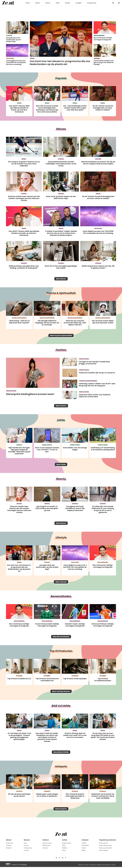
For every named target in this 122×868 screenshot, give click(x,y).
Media (84, 850)
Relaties (65, 848)
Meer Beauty (61, 529)
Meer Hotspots (61, 820)
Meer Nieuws (61, 279)
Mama (28, 3)
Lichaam (26, 850)
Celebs (84, 848)
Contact (113, 865)
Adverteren (93, 865)
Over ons (87, 865)
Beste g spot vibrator (106, 848)
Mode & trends (47, 843)
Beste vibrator (104, 843)
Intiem (64, 850)
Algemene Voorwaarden (104, 865)
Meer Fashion (61, 409)
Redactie (81, 865)
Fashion (48, 3)
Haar (25, 843)
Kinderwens (10, 843)
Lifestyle (68, 3)
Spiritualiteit (85, 845)
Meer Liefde (61, 469)
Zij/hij (64, 845)
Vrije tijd (84, 843)
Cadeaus (45, 848)
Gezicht (26, 845)
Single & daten (67, 843)
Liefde (58, 3)
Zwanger (9, 845)
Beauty (38, 3)
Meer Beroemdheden (61, 645)
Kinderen (9, 848)
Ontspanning (28, 848)
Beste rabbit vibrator (106, 845)
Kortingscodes (92, 3)
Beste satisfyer (104, 850)
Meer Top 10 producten (61, 701)
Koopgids (79, 3)
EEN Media (24, 865)
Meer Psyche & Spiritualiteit (61, 337)
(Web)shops (46, 845)
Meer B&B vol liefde (61, 763)
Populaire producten (108, 840)
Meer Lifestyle (61, 589)
